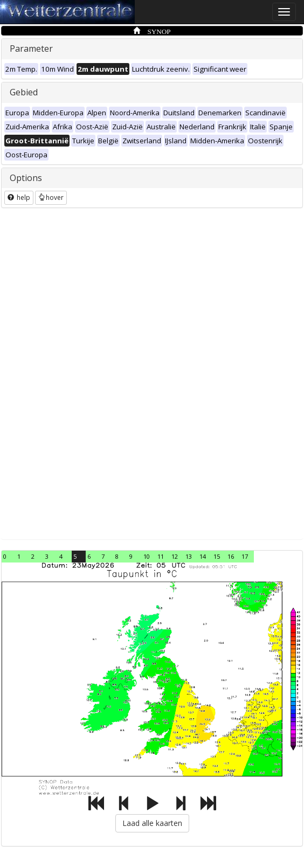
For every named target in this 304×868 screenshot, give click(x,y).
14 (203, 556)
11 (161, 556)
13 (189, 556)
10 (147, 556)
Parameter (31, 48)
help (19, 197)
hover (51, 197)
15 (217, 556)
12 (175, 556)
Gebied (24, 92)
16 (231, 556)
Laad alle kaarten (152, 823)
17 (245, 556)
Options (26, 178)
